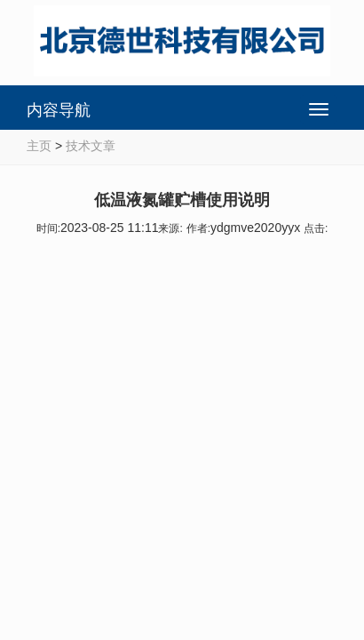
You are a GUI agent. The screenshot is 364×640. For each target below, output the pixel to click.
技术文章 (91, 146)
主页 (39, 146)
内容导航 (59, 110)
